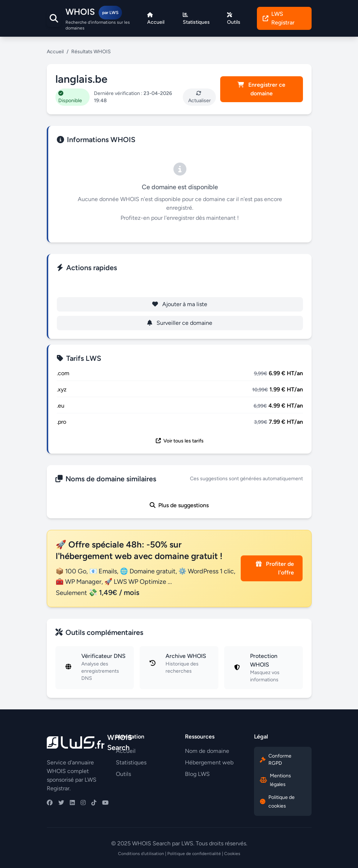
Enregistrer (180, 285)
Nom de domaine (207, 751)
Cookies (232, 854)
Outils (123, 774)
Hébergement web (209, 762)
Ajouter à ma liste (180, 304)
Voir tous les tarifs (180, 441)
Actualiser (200, 97)
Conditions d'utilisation (141, 854)
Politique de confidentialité (194, 854)
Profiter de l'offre (275, 568)
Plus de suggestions (179, 505)
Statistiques (131, 762)
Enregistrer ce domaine (261, 89)
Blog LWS (197, 774)
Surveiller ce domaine (180, 323)
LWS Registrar (279, 18)
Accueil (55, 52)
